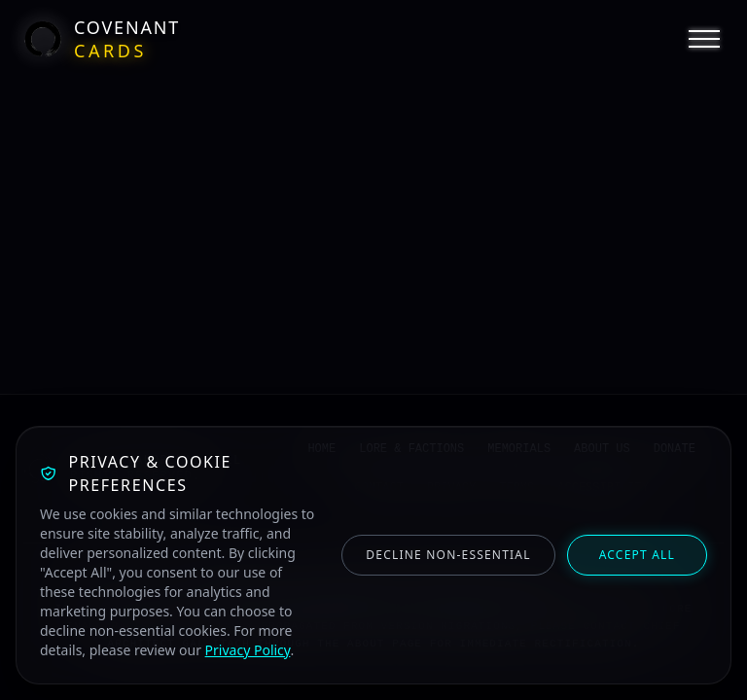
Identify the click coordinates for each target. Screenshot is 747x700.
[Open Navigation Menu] (704, 39)
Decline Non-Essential (448, 555)
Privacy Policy (248, 650)
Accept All (637, 555)
